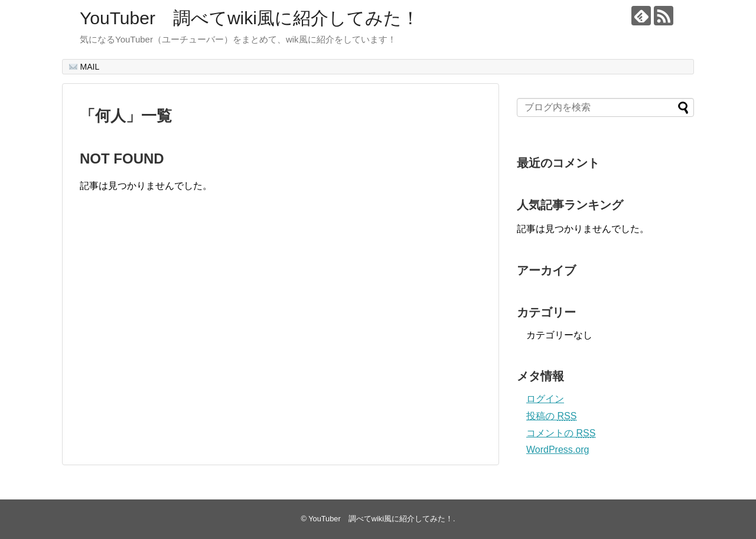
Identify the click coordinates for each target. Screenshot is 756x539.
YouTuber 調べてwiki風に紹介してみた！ (250, 18)
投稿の (551, 416)
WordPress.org (558, 450)
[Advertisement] (179, 341)
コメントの (561, 433)
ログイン (545, 399)
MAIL (84, 67)
